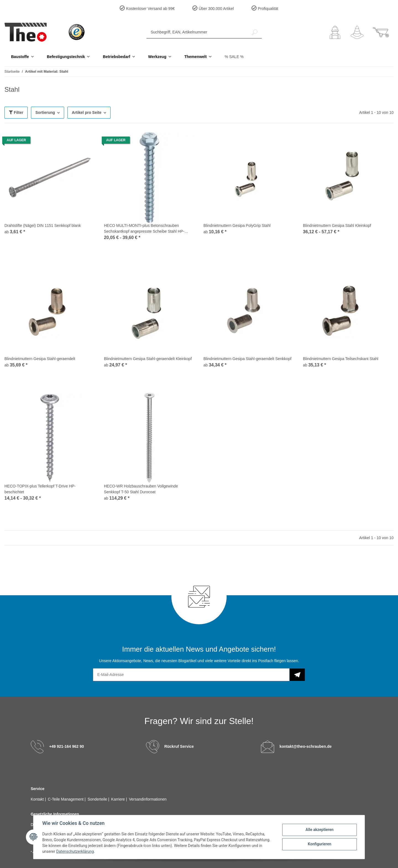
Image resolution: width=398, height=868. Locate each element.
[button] (335, 32)
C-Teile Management (66, 799)
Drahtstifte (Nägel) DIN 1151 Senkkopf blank (43, 225)
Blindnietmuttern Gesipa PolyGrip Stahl (237, 225)
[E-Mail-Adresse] (191, 675)
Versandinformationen (148, 799)
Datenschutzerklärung (75, 851)
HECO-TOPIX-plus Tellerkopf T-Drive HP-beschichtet (40, 489)
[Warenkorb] (381, 32)
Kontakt (38, 799)
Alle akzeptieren (319, 830)
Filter (16, 112)
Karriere (119, 799)
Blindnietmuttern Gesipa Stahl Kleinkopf (337, 225)
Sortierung (45, 112)
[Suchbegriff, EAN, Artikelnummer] (197, 32)
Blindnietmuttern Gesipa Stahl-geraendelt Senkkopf (247, 359)
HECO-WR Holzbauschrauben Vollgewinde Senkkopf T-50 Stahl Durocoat (141, 489)
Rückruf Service (179, 746)
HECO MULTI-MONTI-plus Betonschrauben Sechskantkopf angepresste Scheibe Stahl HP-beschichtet (144, 229)
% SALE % (234, 57)
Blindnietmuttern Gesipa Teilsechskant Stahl (341, 359)
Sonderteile (98, 799)
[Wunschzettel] (357, 32)
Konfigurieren (319, 844)
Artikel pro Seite (87, 112)
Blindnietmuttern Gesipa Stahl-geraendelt (40, 359)
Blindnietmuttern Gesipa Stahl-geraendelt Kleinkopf (148, 359)
